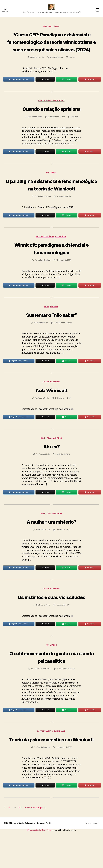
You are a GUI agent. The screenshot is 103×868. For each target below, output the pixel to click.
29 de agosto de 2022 (64, 784)
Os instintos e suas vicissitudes (51, 622)
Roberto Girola (38, 68)
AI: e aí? (51, 466)
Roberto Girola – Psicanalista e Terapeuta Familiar (34, 860)
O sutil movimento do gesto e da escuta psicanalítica (51, 686)
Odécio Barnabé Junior (42, 698)
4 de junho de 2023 (63, 475)
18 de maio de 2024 (64, 280)
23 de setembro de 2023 (63, 342)
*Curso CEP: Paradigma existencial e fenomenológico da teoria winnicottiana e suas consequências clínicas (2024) (51, 49)
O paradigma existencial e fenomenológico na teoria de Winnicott (51, 200)
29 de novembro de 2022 (66, 698)
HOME (46, 326)
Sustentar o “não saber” (51, 334)
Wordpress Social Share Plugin (40, 867)
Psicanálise (51, 184)
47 (23, 844)
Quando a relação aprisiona (51, 120)
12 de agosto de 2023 (63, 418)
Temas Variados (55, 459)
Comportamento (45, 760)
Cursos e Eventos (52, 30)
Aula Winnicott (51, 410)
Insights (55, 326)
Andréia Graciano (44, 216)
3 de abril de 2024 (57, 68)
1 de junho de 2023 (63, 550)
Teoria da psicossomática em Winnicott (51, 772)
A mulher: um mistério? (51, 542)
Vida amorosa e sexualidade (51, 112)
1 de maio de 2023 (63, 634)
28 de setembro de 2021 (57, 128)
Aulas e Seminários (45, 256)
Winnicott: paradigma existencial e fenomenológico (51, 268)
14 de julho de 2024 (64, 216)
